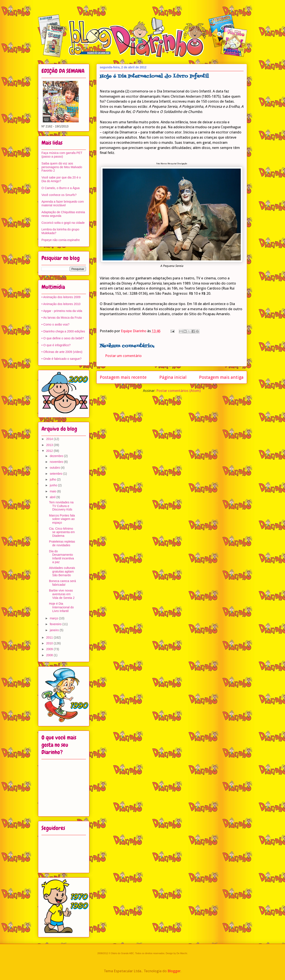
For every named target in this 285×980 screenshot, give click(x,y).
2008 (50, 655)
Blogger (174, 971)
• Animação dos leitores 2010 (61, 304)
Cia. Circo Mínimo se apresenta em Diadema (62, 532)
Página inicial (173, 377)
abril (53, 497)
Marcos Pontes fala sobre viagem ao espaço (62, 519)
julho (53, 479)
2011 (50, 637)
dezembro (57, 456)
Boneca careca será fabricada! (63, 583)
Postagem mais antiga (221, 377)
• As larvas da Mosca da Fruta (62, 318)
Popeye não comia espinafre (61, 240)
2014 (50, 439)
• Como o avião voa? (55, 324)
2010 (50, 643)
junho (54, 485)
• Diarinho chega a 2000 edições (63, 331)
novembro (57, 462)
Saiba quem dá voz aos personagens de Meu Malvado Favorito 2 (62, 167)
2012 (50, 451)
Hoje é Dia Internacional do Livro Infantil (61, 607)
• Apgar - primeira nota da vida (62, 311)
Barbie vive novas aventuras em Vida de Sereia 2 (62, 594)
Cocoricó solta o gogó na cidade (63, 223)
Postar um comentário (123, 356)
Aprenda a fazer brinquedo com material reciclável (63, 203)
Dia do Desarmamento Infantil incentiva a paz (61, 557)
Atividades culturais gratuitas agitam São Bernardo (62, 571)
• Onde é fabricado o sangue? (61, 359)
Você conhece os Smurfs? (59, 195)
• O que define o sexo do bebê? (63, 338)
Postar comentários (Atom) (178, 391)
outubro (55, 468)
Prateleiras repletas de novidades (62, 543)
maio (53, 491)
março (54, 618)
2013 (50, 445)
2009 (50, 649)
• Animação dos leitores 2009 (61, 297)
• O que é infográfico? (56, 345)
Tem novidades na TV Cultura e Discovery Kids (61, 506)
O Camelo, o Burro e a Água (61, 188)
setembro (56, 474)
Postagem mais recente (123, 377)
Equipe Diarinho (134, 331)
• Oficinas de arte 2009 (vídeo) (62, 352)
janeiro (55, 630)
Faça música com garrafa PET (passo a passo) (62, 155)
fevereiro (56, 624)
